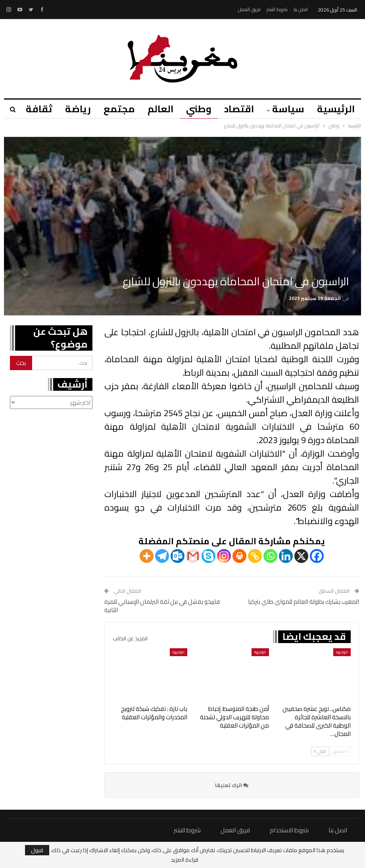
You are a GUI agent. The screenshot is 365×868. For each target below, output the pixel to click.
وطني (195, 109)
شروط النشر (277, 9)
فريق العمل (249, 9)
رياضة (71, 109)
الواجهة (342, 652)
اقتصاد (237, 109)
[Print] (239, 556)
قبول (37, 850)
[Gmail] (193, 556)
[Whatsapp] (270, 556)
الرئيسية (336, 109)
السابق (340, 751)
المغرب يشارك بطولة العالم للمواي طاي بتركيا (304, 602)
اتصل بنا (301, 9)
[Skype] (208, 556)
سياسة (287, 109)
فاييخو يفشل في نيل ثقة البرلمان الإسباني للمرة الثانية (162, 606)
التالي (320, 751)
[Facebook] (317, 556)
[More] (147, 556)
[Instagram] (224, 556)
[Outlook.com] (178, 556)
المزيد (31, 109)
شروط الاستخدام (289, 830)
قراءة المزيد (185, 860)
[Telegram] (162, 556)
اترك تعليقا (232, 785)
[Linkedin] (286, 556)
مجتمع (113, 109)
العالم (156, 109)
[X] (301, 556)
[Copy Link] (255, 556)
